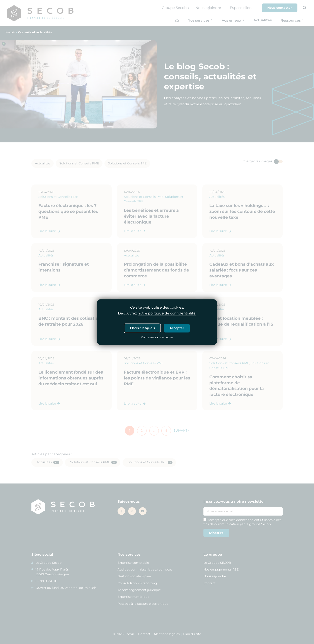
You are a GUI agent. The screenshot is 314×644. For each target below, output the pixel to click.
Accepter (177, 328)
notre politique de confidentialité (167, 313)
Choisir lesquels (142, 328)
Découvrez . (157, 313)
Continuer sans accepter (157, 338)
